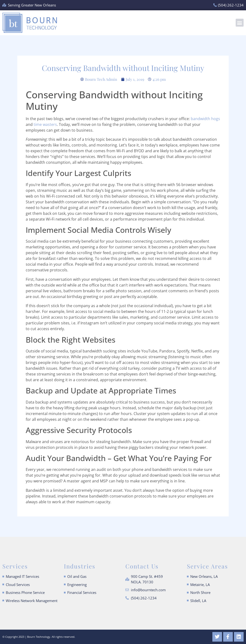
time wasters (45, 124)
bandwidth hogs (205, 119)
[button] (240, 23)
